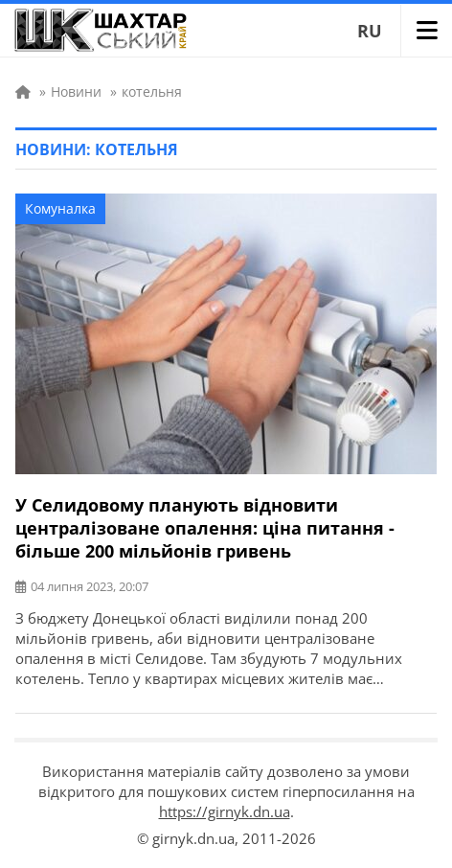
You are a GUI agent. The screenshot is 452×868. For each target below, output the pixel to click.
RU (370, 31)
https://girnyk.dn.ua (225, 811)
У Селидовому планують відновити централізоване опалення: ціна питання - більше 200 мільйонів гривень (205, 528)
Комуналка (60, 208)
